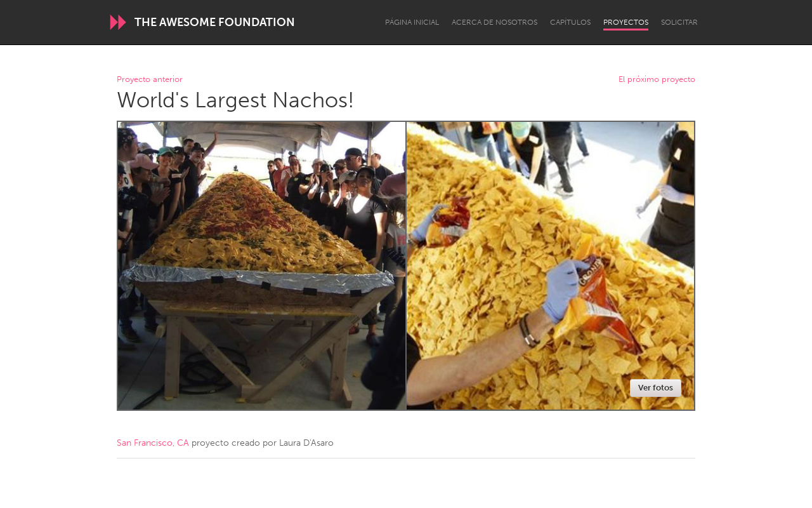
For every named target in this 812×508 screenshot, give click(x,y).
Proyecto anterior (150, 80)
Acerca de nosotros (494, 22)
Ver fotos (656, 388)
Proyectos (626, 22)
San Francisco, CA (153, 443)
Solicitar (679, 22)
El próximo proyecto (657, 80)
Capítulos (570, 22)
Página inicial (412, 22)
